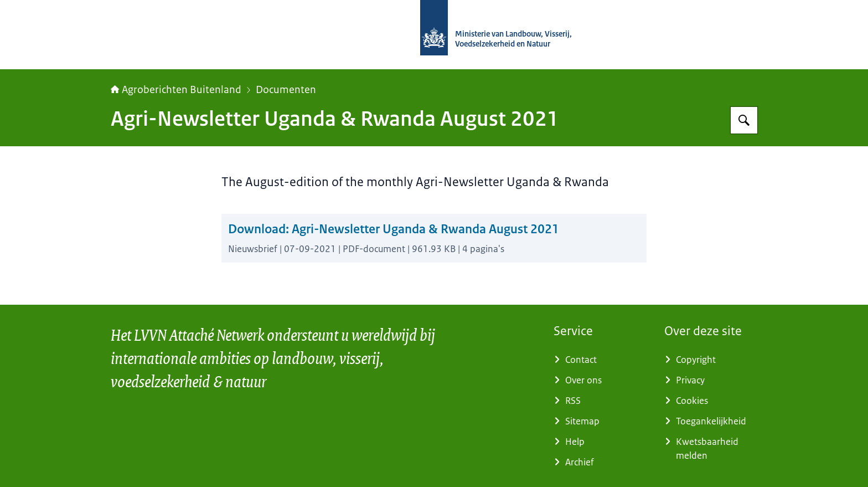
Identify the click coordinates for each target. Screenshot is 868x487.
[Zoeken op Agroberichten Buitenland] (744, 120)
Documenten (286, 90)
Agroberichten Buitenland (176, 90)
